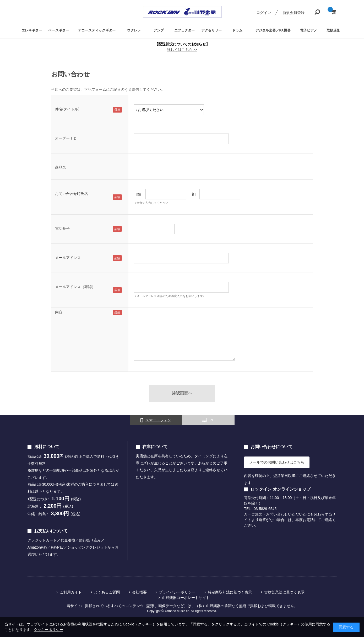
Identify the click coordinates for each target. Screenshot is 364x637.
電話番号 (62, 229)
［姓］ (139, 194)
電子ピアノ (309, 30)
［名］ (193, 194)
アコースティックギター (97, 30)
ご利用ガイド (71, 592)
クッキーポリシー (48, 630)
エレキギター (32, 30)
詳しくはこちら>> (182, 50)
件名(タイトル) (67, 109)
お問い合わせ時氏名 (72, 194)
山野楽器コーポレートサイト (186, 598)
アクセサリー (211, 30)
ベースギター (59, 30)
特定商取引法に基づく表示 (230, 592)
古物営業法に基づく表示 (284, 592)
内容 (59, 312)
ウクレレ (134, 30)
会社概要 (139, 592)
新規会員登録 (294, 13)
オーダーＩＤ (66, 138)
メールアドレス (68, 258)
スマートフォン (156, 420)
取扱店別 (333, 30)
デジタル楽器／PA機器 (273, 30)
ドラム (237, 30)
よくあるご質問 (107, 592)
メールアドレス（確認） (75, 287)
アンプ (159, 30)
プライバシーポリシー (177, 592)
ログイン (264, 13)
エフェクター (184, 30)
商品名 (61, 167)
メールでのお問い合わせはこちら (277, 462)
